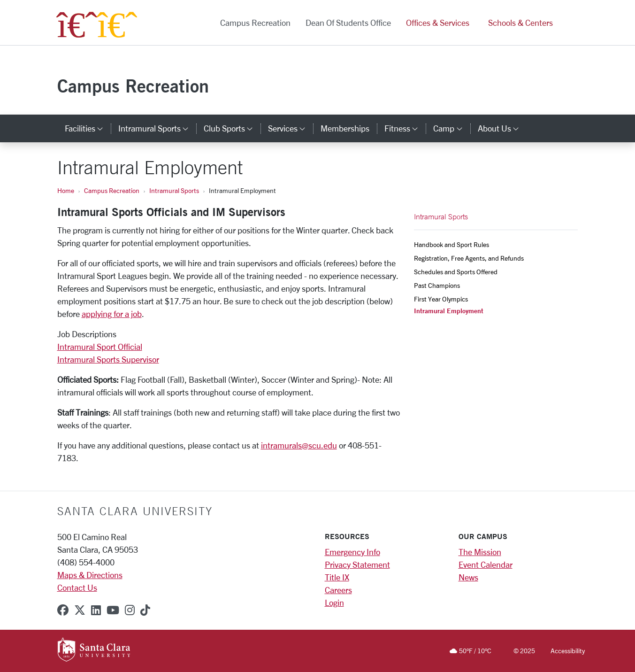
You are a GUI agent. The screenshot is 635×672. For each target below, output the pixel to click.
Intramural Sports (174, 190)
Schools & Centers (520, 23)
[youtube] (113, 610)
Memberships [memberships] (345, 128)
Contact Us (77, 587)
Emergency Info (352, 552)
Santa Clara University (135, 511)
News (468, 577)
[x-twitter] (80, 610)
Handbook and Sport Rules (451, 244)
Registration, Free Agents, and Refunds (469, 258)
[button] (570, 23)
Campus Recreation (255, 23)
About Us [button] (502, 128)
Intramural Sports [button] (157, 128)
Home (66, 190)
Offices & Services (438, 23)
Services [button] (291, 128)
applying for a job (112, 314)
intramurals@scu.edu (299, 445)
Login (334, 602)
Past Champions (437, 285)
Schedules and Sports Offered (456, 272)
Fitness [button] (405, 128)
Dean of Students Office (348, 23)
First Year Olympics (441, 299)
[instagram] (130, 610)
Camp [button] (451, 128)
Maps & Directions (90, 575)
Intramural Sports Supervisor (108, 359)
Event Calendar (486, 564)
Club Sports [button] (232, 128)
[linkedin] (96, 610)
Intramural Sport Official (100, 347)
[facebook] (63, 610)
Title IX (337, 577)
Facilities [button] (88, 128)
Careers (338, 590)
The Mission (480, 552)
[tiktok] (145, 610)
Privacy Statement (357, 564)
